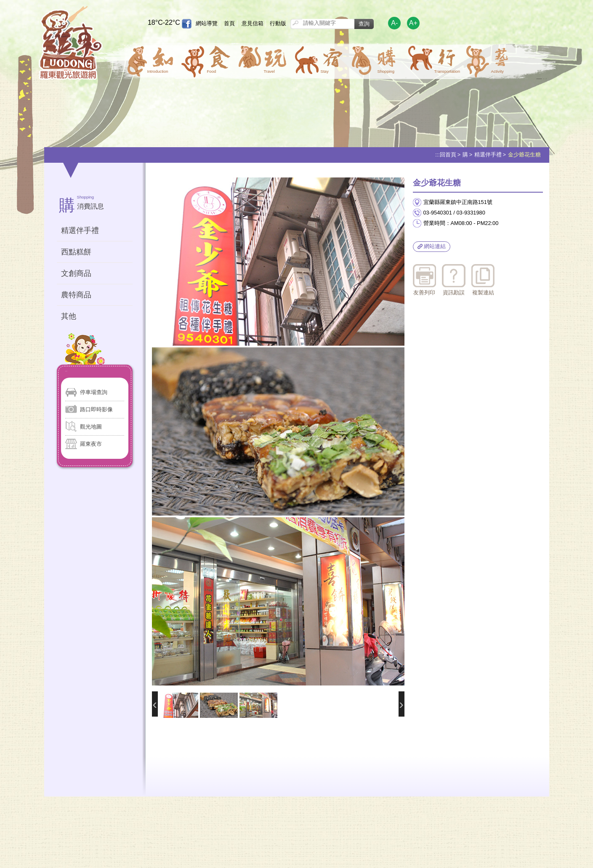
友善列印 (424, 280)
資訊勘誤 (454, 280)
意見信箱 (253, 23)
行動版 (278, 23)
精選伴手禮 (488, 155)
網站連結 (432, 246)
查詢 (364, 24)
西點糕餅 (76, 252)
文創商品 (76, 273)
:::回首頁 (446, 155)
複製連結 (483, 280)
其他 (69, 316)
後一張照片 (402, 704)
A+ (413, 23)
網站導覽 (207, 23)
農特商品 (76, 295)
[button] (149, 60)
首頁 (229, 23)
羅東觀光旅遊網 (70, 45)
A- (394, 23)
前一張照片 (155, 704)
